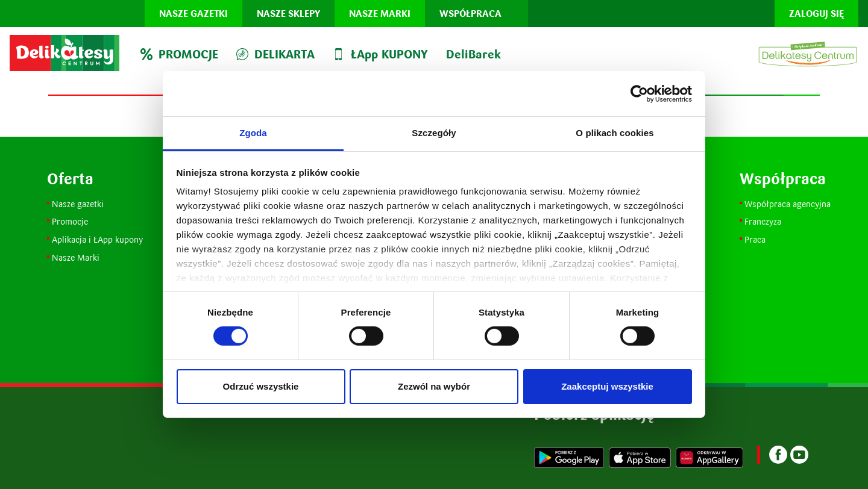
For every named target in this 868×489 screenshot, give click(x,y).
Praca (755, 239)
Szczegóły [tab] (434, 133)
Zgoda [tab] (253, 133)
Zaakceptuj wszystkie (607, 386)
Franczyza (763, 221)
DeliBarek (473, 54)
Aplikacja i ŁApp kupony (97, 239)
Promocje (71, 221)
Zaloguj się (816, 14)
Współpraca (470, 14)
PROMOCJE (179, 54)
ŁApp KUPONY (380, 54)
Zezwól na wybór (434, 386)
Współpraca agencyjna (788, 204)
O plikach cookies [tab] (615, 133)
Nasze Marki (76, 257)
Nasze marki (380, 14)
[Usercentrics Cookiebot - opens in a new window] (639, 93)
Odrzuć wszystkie (261, 386)
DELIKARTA (275, 54)
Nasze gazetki (193, 14)
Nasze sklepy (288, 14)
